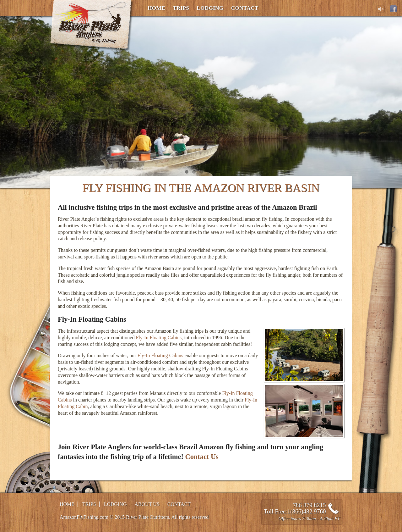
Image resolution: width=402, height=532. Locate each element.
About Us (147, 504)
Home (156, 8)
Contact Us (202, 457)
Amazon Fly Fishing (92, 26)
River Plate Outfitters (147, 517)
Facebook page (393, 9)
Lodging (210, 8)
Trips (181, 8)
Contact (245, 8)
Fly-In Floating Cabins (159, 338)
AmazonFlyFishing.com (84, 517)
